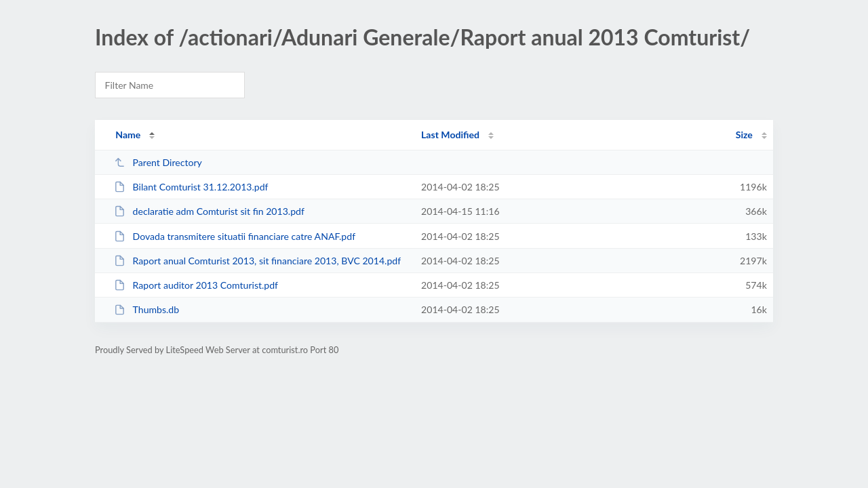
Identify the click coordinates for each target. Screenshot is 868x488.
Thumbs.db (146, 309)
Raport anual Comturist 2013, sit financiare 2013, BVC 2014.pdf (257, 261)
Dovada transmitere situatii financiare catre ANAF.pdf (235, 236)
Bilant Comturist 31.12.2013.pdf (191, 187)
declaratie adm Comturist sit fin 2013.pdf (209, 211)
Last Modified (450, 135)
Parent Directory (158, 162)
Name (128, 135)
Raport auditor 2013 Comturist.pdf (196, 285)
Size (744, 135)
